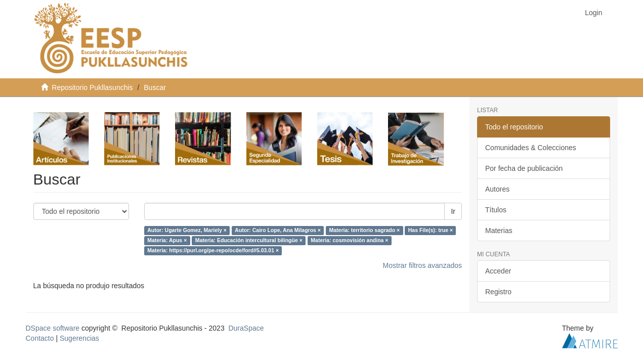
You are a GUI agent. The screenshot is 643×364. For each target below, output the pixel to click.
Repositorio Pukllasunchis (92, 87)
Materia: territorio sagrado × (364, 231)
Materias (499, 231)
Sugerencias (79, 338)
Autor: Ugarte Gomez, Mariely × (187, 231)
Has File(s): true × (431, 231)
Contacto (40, 338)
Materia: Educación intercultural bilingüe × (249, 241)
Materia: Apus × (167, 241)
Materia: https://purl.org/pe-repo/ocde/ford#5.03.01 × (213, 251)
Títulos (496, 210)
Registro (498, 292)
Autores (497, 189)
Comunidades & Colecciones (531, 148)
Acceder (498, 271)
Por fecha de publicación (524, 168)
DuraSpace (246, 328)
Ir (453, 211)
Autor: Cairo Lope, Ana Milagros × (278, 231)
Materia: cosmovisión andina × (349, 241)
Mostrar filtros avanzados (422, 265)
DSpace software (53, 328)
